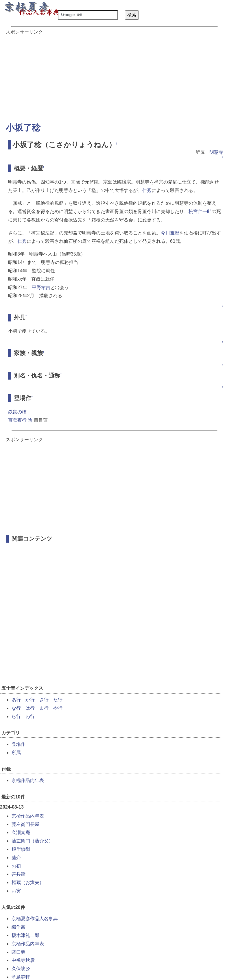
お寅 (16, 891)
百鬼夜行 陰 (20, 420)
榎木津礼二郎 (25, 935)
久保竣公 (21, 969)
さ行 (44, 700)
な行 (16, 708)
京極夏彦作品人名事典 (35, 919)
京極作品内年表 (28, 780)
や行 (58, 708)
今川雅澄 (170, 233)
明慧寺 (216, 152)
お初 (16, 866)
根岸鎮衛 (21, 849)
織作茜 (19, 927)
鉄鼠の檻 (17, 412)
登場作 (19, 744)
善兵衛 (19, 874)
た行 (58, 700)
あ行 (16, 700)
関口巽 (19, 952)
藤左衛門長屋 (25, 824)
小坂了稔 (23, 128)
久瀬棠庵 (21, 832)
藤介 (16, 858)
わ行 (30, 716)
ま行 (44, 708)
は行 (30, 708)
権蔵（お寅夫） (28, 882)
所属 (16, 753)
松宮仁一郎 (200, 211)
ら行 (16, 716)
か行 (30, 700)
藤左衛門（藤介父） (32, 841)
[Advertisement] (114, 76)
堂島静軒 (21, 977)
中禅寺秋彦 (23, 960)
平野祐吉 (41, 287)
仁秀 (147, 190)
